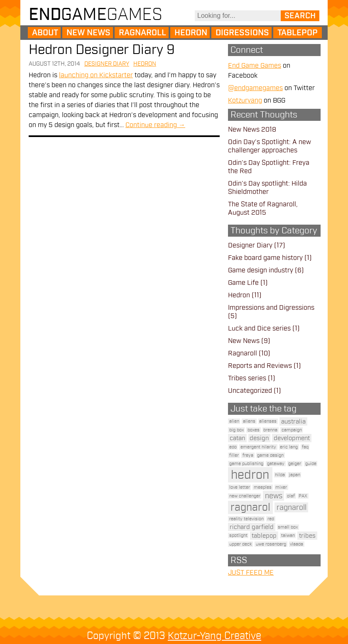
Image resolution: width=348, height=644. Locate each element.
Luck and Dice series (259, 328)
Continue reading (155, 125)
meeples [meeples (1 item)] (263, 487)
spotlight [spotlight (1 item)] (238, 535)
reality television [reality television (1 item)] (246, 519)
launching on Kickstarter (96, 75)
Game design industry (261, 270)
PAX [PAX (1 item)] (303, 496)
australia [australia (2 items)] (293, 421)
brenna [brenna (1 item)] (270, 430)
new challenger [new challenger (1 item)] (245, 496)
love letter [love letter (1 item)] (240, 487)
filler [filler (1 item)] (234, 455)
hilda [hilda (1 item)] (280, 475)
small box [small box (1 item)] (288, 527)
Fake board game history (265, 258)
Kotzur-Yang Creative (214, 636)
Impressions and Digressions (271, 308)
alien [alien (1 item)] (234, 421)
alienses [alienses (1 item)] (268, 421)
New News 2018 (252, 130)
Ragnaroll (142, 33)
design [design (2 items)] (259, 438)
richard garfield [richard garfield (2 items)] (252, 527)
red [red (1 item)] (271, 519)
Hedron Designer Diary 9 (102, 50)
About (45, 33)
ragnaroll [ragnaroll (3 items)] (292, 507)
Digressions (242, 33)
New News (88, 33)
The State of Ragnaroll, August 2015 (263, 208)
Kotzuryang (245, 100)
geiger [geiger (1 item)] (295, 464)
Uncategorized (250, 391)
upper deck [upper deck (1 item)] (241, 544)
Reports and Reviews (260, 366)
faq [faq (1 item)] (305, 447)
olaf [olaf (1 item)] (291, 496)
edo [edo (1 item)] (233, 447)
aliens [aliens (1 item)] (249, 421)
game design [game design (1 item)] (270, 455)
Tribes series (247, 378)
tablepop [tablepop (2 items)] (264, 536)
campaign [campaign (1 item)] (292, 430)
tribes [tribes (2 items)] (307, 536)
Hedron (191, 33)
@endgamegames (255, 88)
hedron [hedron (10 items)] (250, 475)
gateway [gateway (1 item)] (276, 464)
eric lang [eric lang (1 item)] (289, 447)
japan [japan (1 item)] (295, 475)
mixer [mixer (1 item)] (281, 487)
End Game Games (255, 66)
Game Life (243, 283)
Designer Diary (107, 64)
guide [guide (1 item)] (311, 464)
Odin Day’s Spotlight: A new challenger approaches (270, 146)
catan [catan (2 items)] (237, 438)
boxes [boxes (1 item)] (254, 430)
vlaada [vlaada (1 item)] (297, 544)
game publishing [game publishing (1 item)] (246, 464)
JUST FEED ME (251, 573)
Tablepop (298, 33)
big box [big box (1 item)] (236, 430)
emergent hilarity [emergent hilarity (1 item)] (258, 447)
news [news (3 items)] (274, 496)
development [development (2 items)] (292, 438)
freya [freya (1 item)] (248, 455)
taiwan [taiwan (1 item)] (288, 535)
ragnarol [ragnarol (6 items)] (250, 507)
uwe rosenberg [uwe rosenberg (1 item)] (271, 544)
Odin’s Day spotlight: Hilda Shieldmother (267, 188)
